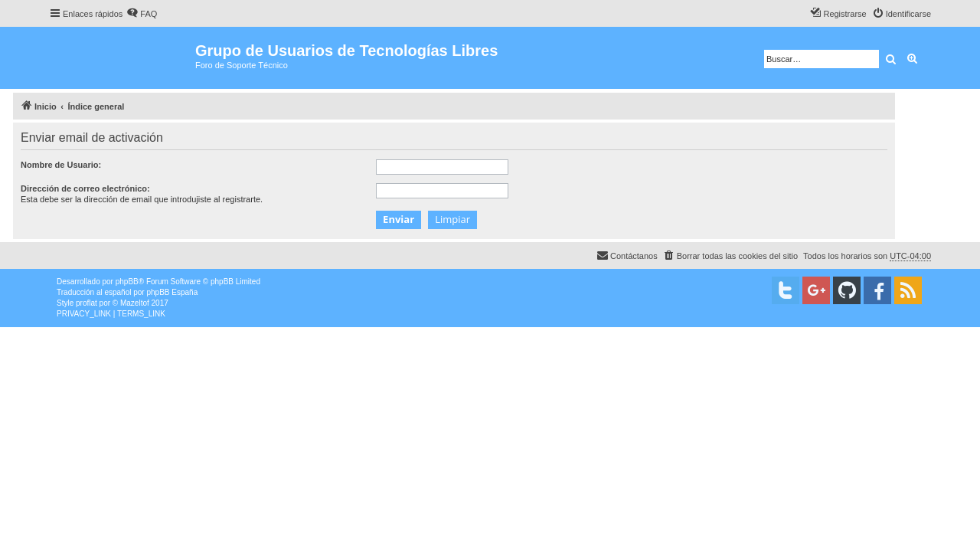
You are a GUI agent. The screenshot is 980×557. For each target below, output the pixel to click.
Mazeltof (135, 303)
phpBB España (172, 292)
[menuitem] (142, 14)
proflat (87, 303)
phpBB (127, 282)
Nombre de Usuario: (61, 165)
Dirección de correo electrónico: (85, 188)
